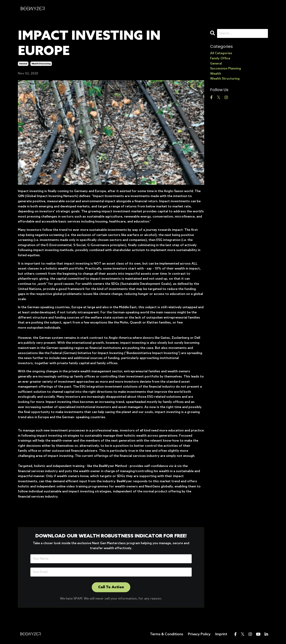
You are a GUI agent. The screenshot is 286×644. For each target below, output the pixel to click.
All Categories (221, 53)
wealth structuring (41, 64)
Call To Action (111, 587)
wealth (216, 74)
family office (220, 58)
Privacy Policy (199, 634)
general (23, 64)
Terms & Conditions (167, 634)
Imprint (221, 634)
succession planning (226, 69)
